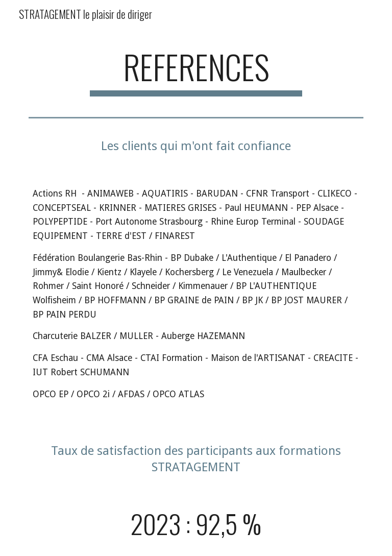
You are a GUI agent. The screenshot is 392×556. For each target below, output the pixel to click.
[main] (196, 72)
